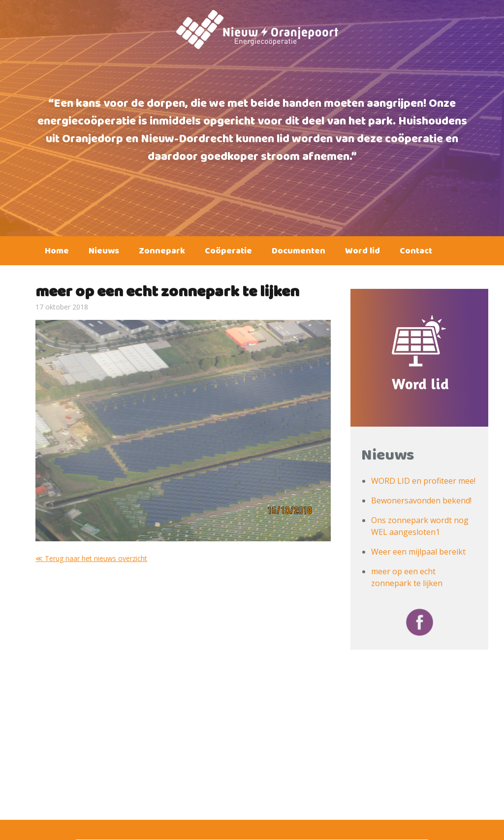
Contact (416, 253)
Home (57, 253)
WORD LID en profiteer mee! (423, 481)
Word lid (362, 253)
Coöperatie (228, 253)
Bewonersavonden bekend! (421, 500)
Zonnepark (162, 253)
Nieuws (104, 253)
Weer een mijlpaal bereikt (418, 552)
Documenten (299, 253)
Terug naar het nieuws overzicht (96, 558)
